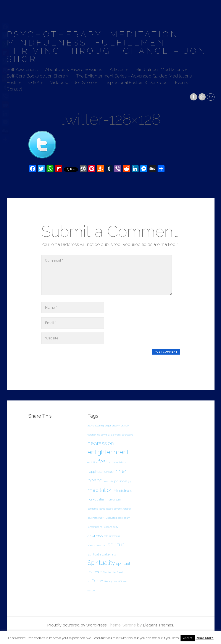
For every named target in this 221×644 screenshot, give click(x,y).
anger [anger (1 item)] (108, 426)
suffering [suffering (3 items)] (95, 581)
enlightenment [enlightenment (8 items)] (108, 452)
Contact (14, 89)
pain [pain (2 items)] (119, 499)
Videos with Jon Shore (74, 83)
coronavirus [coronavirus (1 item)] (94, 435)
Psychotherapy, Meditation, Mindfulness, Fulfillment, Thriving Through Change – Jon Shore (107, 47)
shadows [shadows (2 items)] (94, 545)
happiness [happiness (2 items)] (95, 472)
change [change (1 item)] (125, 426)
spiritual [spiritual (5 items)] (117, 545)
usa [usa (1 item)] (115, 581)
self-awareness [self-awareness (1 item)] (112, 536)
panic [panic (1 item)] (102, 509)
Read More (205, 638)
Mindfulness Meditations (161, 70)
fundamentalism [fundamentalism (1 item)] (117, 462)
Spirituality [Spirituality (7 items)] (101, 563)
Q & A (35, 83)
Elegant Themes (158, 625)
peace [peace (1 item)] (110, 509)
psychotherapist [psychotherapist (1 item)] (123, 509)
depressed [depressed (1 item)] (127, 435)
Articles (119, 70)
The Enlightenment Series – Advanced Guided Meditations (134, 76)
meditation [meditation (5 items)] (100, 490)
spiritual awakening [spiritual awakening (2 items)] (102, 554)
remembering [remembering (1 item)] (95, 527)
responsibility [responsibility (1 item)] (111, 527)
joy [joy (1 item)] (130, 481)
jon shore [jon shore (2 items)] (121, 481)
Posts (14, 83)
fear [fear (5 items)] (103, 461)
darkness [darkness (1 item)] (116, 435)
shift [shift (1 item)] (104, 546)
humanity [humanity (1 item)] (108, 472)
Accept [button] (188, 638)
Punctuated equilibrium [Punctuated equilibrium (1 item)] (117, 518)
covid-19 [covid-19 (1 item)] (105, 435)
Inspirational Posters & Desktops (136, 83)
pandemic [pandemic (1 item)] (93, 509)
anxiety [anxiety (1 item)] (116, 426)
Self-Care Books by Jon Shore (38, 76)
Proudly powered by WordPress (77, 625)
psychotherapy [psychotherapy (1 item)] (95, 518)
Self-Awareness (22, 70)
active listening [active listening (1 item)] (96, 426)
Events (181, 83)
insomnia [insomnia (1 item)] (108, 481)
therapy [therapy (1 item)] (108, 581)
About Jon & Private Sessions (74, 70)
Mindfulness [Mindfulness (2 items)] (123, 491)
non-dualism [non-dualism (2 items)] (97, 499)
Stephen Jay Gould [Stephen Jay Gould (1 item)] (113, 572)
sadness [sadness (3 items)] (95, 535)
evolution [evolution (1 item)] (92, 462)
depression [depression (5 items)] (101, 443)
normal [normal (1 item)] (111, 500)
